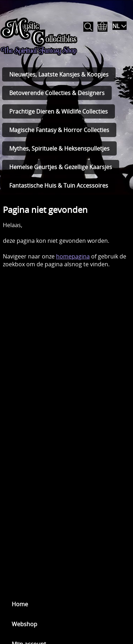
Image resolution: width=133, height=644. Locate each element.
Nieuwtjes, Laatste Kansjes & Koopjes (59, 74)
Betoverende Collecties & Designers (57, 93)
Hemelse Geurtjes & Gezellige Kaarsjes (61, 167)
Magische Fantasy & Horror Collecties (59, 130)
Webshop (24, 624)
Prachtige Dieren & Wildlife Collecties (59, 111)
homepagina (73, 256)
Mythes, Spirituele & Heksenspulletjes (59, 148)
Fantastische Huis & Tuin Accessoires (59, 185)
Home (20, 604)
